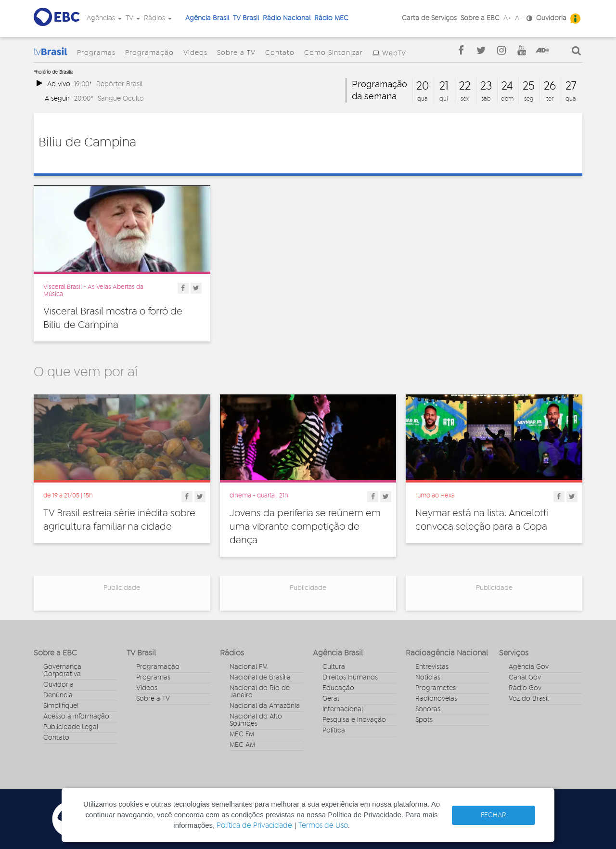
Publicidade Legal (71, 727)
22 (465, 86)
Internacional (343, 709)
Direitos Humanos (350, 678)
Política (334, 731)
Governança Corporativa (62, 671)
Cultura (334, 667)
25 (529, 86)
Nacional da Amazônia (265, 706)
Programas (96, 53)
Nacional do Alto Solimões (256, 720)
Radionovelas (436, 699)
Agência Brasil (207, 18)
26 (550, 86)
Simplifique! (61, 706)
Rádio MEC (331, 18)
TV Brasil (246, 18)
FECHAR (494, 815)
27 (571, 86)
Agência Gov (529, 667)
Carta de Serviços (429, 18)
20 (423, 86)
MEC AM (242, 745)
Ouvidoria (551, 18)
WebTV (394, 53)
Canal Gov (525, 678)
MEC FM (242, 734)
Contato (280, 53)
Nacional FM (249, 667)
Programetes (436, 688)
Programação (149, 53)
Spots (424, 720)
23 (486, 86)
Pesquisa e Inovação (354, 720)
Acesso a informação (76, 717)
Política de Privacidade (254, 826)
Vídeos (195, 53)
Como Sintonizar (334, 53)
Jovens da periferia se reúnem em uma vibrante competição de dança (305, 527)
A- (519, 18)
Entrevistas (432, 667)
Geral (331, 699)
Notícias (428, 678)
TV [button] (133, 18)
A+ (507, 18)
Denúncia (58, 695)
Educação (338, 688)
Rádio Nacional (287, 18)
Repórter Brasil (119, 84)
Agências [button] (104, 18)
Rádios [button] (158, 18)
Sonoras (428, 709)
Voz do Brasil (529, 699)
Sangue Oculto (121, 98)
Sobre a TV (236, 53)
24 (507, 86)
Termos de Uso (323, 826)
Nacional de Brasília (260, 678)
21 (444, 86)
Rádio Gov (525, 688)
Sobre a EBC (480, 18)
